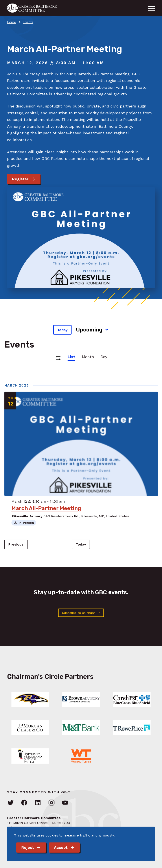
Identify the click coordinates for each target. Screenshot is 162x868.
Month (88, 357)
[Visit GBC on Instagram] (52, 803)
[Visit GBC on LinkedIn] (38, 803)
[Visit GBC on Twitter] (11, 803)
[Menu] (152, 8)
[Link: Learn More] (30, 700)
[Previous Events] (16, 544)
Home (11, 22)
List (71, 357)
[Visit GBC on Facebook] (24, 803)
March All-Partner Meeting (46, 508)
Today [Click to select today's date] (62, 330)
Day (104, 357)
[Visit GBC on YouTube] (65, 803)
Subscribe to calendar (78, 613)
